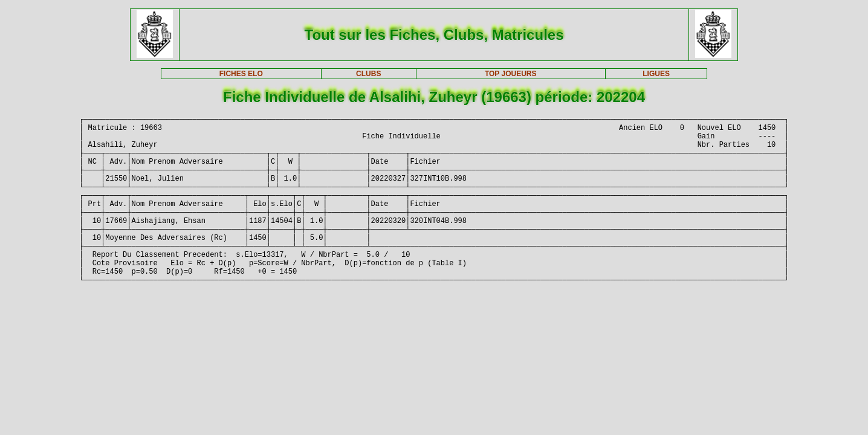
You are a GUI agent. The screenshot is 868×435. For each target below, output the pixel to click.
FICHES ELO (241, 74)
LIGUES (656, 74)
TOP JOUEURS (511, 74)
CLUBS (368, 74)
